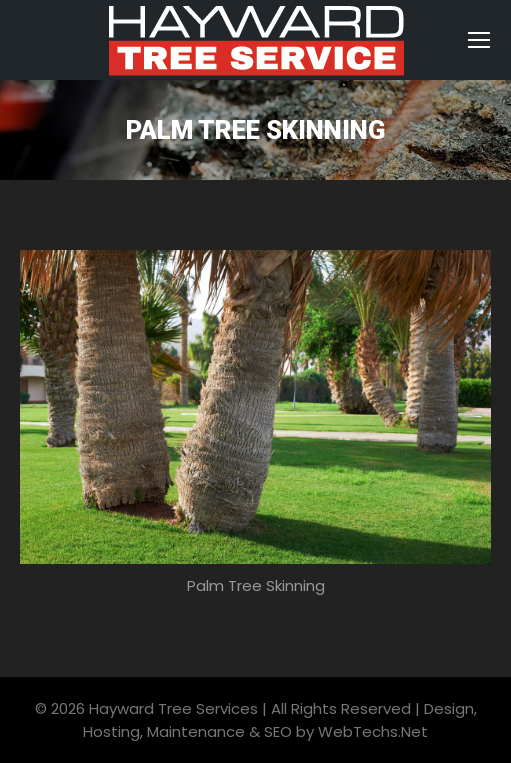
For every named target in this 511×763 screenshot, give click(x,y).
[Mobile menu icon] (479, 40)
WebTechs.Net (373, 731)
